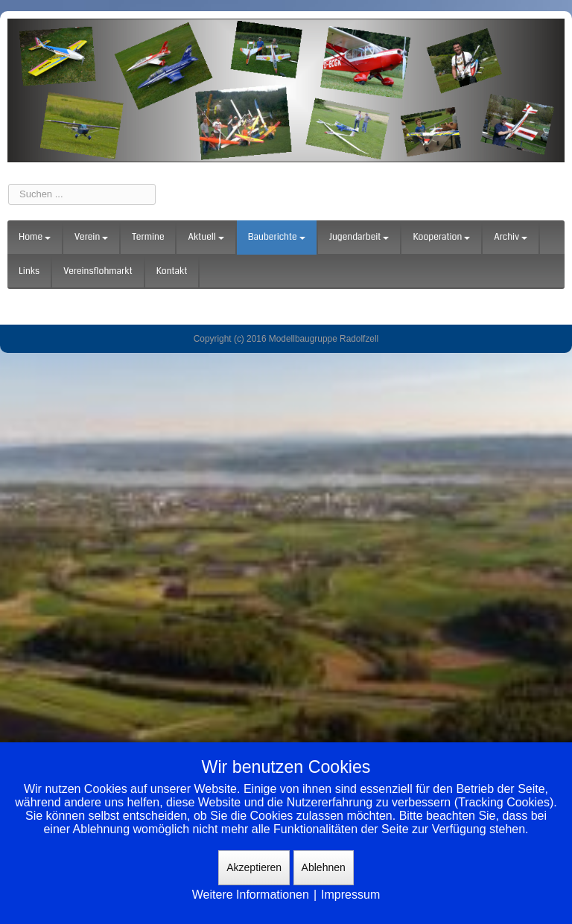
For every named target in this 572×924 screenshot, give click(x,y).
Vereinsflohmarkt (98, 271)
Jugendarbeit (359, 237)
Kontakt (172, 271)
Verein (91, 237)
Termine (148, 237)
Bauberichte (277, 237)
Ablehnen (324, 867)
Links (29, 271)
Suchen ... (9, 184)
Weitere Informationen (251, 895)
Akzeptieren (254, 867)
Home (35, 237)
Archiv (511, 237)
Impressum (350, 895)
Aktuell (206, 237)
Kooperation (441, 237)
